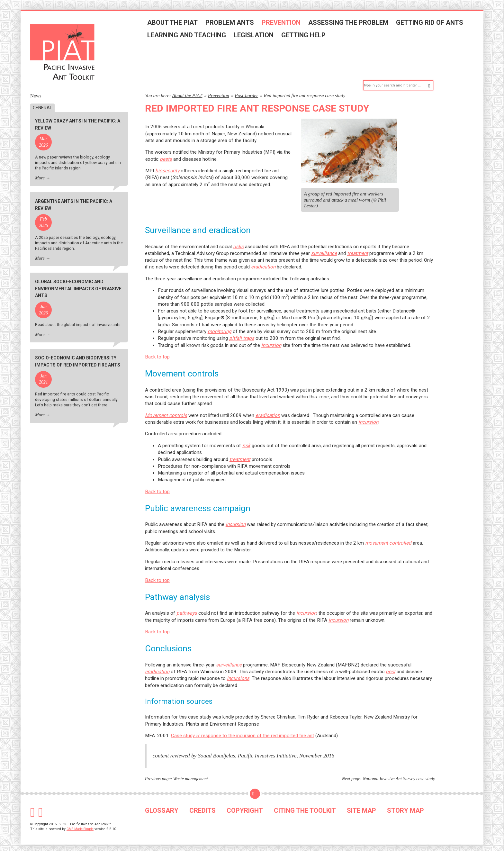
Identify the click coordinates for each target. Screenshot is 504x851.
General (42, 104)
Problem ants (232, 23)
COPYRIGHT (245, 807)
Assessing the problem (351, 23)
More (40, 175)
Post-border (246, 92)
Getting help (306, 36)
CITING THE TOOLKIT (305, 807)
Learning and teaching (189, 36)
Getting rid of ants (432, 23)
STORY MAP (405, 807)
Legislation (256, 36)
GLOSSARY (162, 807)
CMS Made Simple (80, 826)
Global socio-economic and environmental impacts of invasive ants (78, 286)
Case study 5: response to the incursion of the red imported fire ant (243, 732)
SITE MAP (361, 807)
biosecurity (167, 168)
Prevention (283, 23)
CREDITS (203, 807)
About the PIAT (175, 23)
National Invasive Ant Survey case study (399, 776)
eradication (268, 412)
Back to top (157, 354)
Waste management (191, 776)
